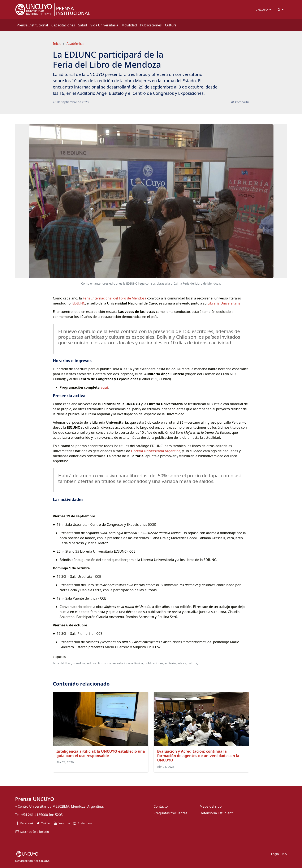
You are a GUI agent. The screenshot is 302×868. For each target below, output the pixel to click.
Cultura (171, 25)
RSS (284, 854)
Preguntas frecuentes (170, 813)
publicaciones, (154, 663)
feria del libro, (62, 663)
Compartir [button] (240, 102)
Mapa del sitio (211, 806)
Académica (75, 44)
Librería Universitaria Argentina (156, 451)
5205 (59, 815)
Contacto (161, 806)
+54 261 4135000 (34, 815)
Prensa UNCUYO (35, 799)
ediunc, (92, 663)
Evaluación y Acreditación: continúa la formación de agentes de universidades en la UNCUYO (198, 756)
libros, (102, 663)
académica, (136, 663)
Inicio (57, 44)
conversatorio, (117, 663)
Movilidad (129, 25)
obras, (182, 663)
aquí (104, 387)
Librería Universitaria (224, 303)
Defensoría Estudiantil (217, 813)
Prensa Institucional (32, 25)
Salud (83, 25)
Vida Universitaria (104, 25)
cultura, (193, 663)
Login (275, 854)
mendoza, (80, 663)
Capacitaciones (63, 25)
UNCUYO (262, 10)
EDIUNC (79, 303)
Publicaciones (151, 25)
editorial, (171, 663)
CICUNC (45, 861)
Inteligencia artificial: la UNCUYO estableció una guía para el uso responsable (101, 753)
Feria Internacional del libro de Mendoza (114, 298)
